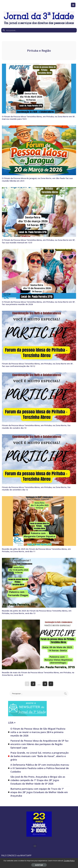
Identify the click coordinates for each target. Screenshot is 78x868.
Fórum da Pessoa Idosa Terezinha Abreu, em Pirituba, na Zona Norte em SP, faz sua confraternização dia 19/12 (38, 365)
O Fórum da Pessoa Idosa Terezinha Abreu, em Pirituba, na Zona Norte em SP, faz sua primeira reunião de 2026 (39, 303)
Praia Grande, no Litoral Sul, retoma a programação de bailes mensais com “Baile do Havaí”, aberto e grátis (40, 756)
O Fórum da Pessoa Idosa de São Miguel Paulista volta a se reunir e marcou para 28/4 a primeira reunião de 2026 (38, 732)
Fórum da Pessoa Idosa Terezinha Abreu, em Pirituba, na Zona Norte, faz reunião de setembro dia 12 (36, 488)
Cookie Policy (69, 861)
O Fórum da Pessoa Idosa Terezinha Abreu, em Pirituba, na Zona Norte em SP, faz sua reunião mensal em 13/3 (39, 241)
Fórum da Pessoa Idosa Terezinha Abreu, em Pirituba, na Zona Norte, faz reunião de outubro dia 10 (36, 426)
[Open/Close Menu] (73, 5)
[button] (35, 846)
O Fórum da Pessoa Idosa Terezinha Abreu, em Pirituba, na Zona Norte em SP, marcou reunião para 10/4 (39, 118)
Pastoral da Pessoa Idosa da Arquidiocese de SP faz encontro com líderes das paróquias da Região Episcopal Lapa (39, 744)
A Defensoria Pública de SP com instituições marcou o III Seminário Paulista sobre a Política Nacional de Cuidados (40, 768)
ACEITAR (39, 865)
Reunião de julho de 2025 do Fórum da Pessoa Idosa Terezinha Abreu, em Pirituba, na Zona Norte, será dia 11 (36, 550)
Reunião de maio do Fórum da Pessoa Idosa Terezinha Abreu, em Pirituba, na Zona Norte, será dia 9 (38, 674)
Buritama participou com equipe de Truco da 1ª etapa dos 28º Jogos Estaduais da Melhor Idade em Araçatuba (39, 792)
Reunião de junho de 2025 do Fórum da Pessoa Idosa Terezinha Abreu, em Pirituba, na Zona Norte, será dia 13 (37, 612)
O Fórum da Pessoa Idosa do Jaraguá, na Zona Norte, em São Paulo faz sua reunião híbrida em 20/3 (37, 179)
